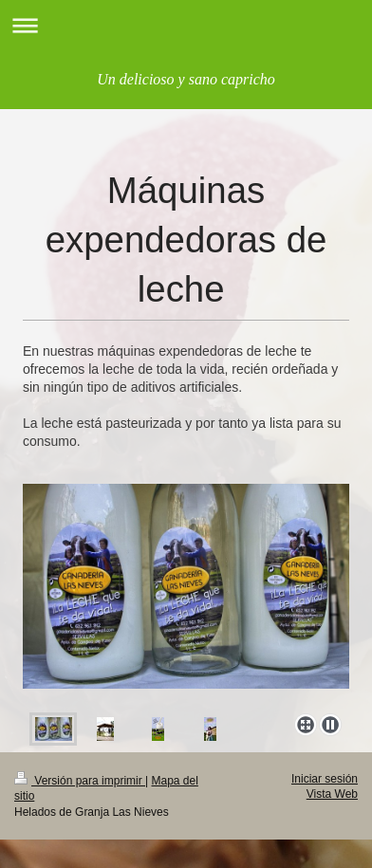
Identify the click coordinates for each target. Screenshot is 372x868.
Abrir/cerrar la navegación (186, 25)
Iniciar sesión (325, 779)
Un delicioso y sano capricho (186, 79)
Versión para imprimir (80, 781)
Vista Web (332, 794)
